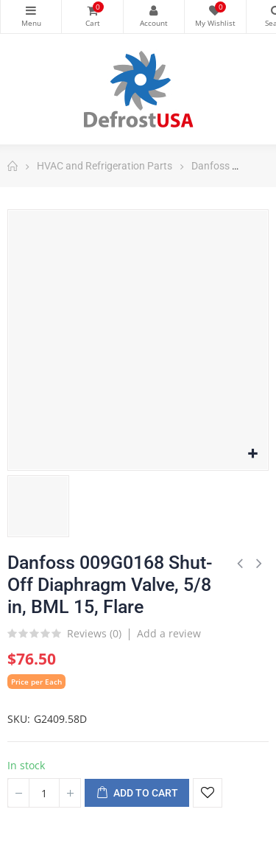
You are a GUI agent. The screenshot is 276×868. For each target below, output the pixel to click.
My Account (154, 10)
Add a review (169, 633)
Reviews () (94, 634)
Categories (31, 10)
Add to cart (137, 794)
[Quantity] (44, 793)
